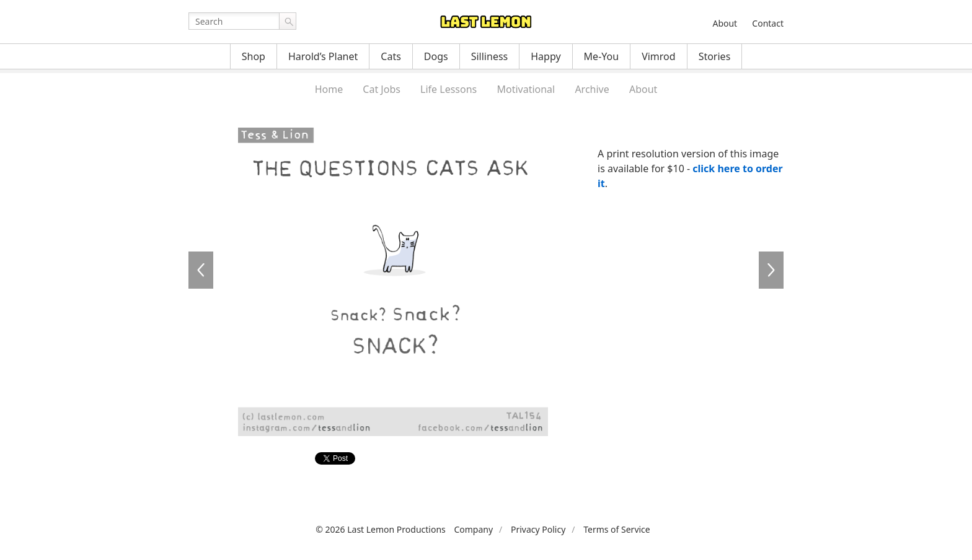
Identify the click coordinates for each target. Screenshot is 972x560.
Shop (254, 56)
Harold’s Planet (323, 56)
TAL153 (201, 270)
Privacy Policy (538, 529)
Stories (715, 56)
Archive (592, 89)
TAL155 (771, 270)
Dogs (436, 56)
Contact (768, 23)
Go (288, 21)
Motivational (526, 89)
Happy (546, 56)
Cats (391, 56)
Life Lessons (448, 89)
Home (329, 89)
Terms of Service (617, 529)
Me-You (602, 56)
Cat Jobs (382, 89)
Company (473, 529)
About (725, 23)
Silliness (490, 56)
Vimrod (659, 56)
